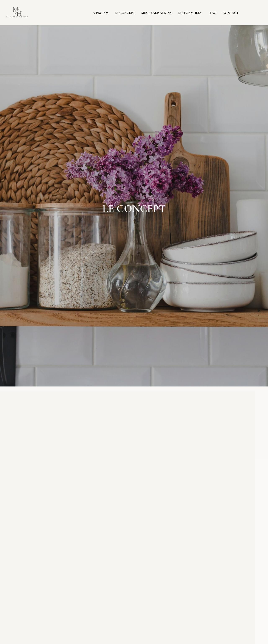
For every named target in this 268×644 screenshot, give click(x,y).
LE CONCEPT (125, 13)
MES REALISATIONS (156, 13)
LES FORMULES (190, 13)
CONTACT (231, 13)
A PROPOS (101, 13)
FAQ (213, 13)
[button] (191, 13)
